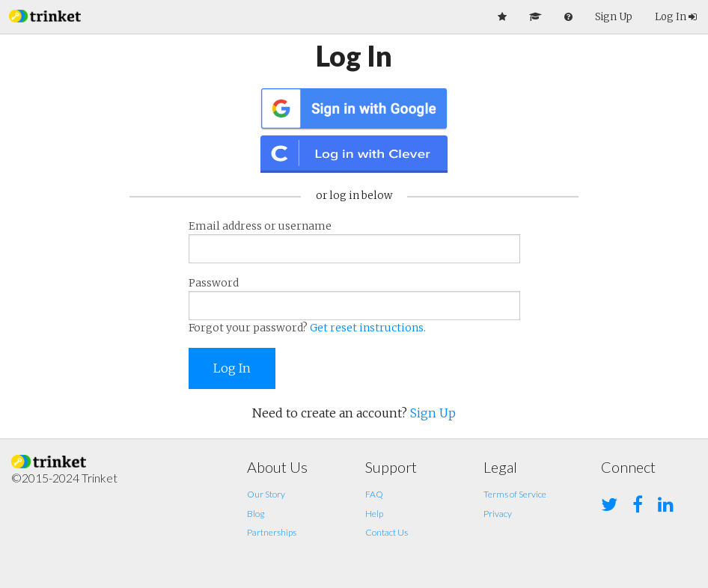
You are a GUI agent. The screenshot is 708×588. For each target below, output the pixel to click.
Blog (256, 514)
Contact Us (387, 532)
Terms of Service (515, 494)
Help (374, 514)
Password (354, 306)
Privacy (498, 514)
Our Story (266, 494)
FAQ (374, 494)
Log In (676, 17)
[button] (45, 15)
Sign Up (614, 17)
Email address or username (354, 241)
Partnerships (272, 532)
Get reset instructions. (368, 328)
